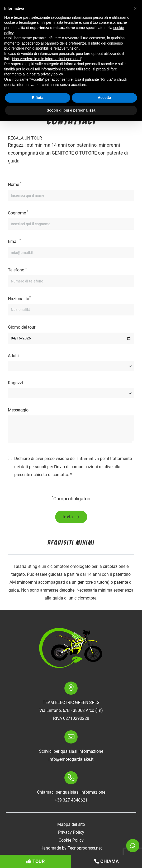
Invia (71, 517)
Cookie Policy (71, 840)
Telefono (17, 270)
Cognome (18, 213)
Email (14, 241)
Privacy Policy (71, 832)
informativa (88, 459)
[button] (135, 8)
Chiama (106, 861)
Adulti (13, 356)
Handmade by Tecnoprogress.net (71, 848)
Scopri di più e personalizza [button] (71, 110)
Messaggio (18, 410)
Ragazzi (15, 383)
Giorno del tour (22, 327)
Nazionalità (19, 298)
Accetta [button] (104, 98)
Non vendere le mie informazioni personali (47, 59)
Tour (35, 861)
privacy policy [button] (52, 74)
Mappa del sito (71, 824)
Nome (15, 184)
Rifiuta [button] (38, 98)
